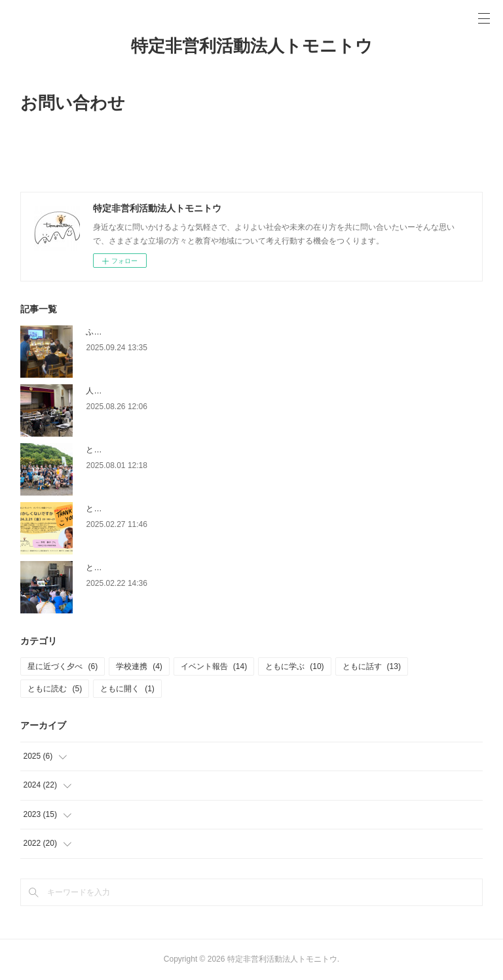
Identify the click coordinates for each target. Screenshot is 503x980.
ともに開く (127, 689)
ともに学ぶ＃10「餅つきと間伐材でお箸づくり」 (173, 568)
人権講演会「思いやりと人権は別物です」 (160, 391)
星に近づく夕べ (63, 666)
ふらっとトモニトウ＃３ (129, 332)
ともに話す (372, 666)
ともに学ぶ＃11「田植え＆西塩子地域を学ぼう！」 (177, 450)
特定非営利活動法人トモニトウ (252, 46)
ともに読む (55, 689)
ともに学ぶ (294, 666)
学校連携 (139, 666)
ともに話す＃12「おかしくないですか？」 (161, 509)
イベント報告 (214, 666)
